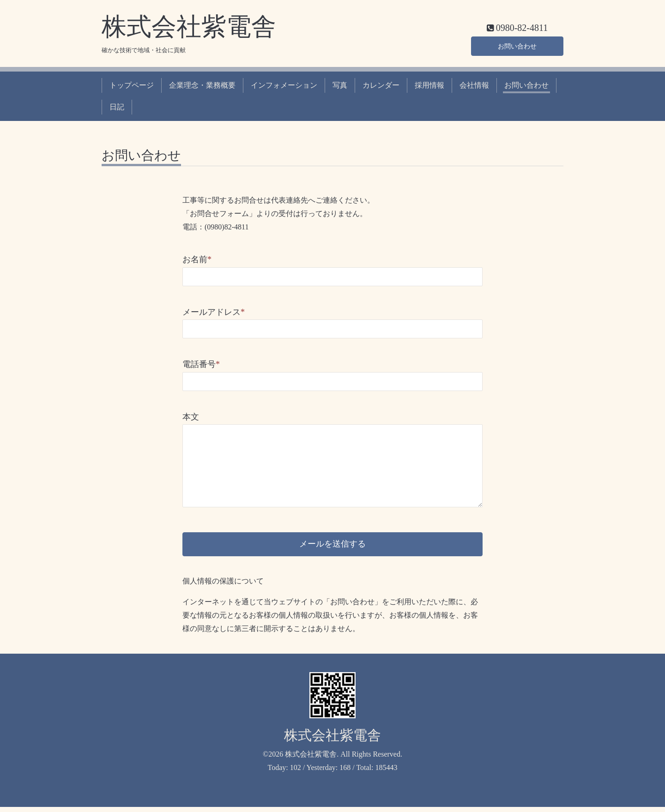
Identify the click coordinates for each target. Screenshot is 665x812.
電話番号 (201, 364)
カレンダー (381, 85)
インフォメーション (284, 85)
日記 (117, 107)
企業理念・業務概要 (202, 85)
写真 (340, 85)
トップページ (132, 85)
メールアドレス (214, 312)
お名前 (197, 259)
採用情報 (429, 85)
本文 (191, 417)
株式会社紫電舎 (189, 27)
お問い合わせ (517, 45)
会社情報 (474, 85)
